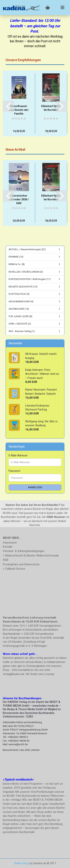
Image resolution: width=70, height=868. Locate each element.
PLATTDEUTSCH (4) (19, 294)
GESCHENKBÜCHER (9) (21, 301)
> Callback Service (14, 569)
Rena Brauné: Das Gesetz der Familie (19, 110)
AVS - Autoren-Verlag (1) (22, 331)
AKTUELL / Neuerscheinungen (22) (27, 249)
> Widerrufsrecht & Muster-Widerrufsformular (31, 556)
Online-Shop (21, 863)
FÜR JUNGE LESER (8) (20, 316)
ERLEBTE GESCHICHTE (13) (23, 287)
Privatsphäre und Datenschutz (21, 564)
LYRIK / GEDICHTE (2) (20, 324)
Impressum (10, 543)
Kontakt (8, 547)
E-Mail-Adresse (18, 455)
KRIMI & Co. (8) (17, 264)
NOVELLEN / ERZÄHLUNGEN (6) (26, 272)
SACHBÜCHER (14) (19, 309)
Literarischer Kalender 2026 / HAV (19, 199)
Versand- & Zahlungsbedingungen (24, 551)
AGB (6, 560)
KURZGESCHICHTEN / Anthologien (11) (30, 279)
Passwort (14, 471)
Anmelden (35, 487)
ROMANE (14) (16, 257)
